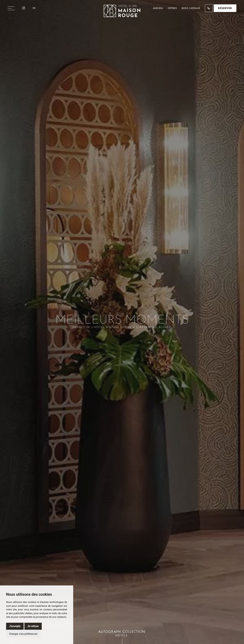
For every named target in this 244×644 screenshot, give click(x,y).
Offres (172, 8)
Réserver (225, 8)
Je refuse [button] (33, 626)
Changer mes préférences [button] (23, 634)
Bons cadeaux (191, 8)
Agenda (158, 8)
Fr (34, 8)
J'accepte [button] (15, 626)
